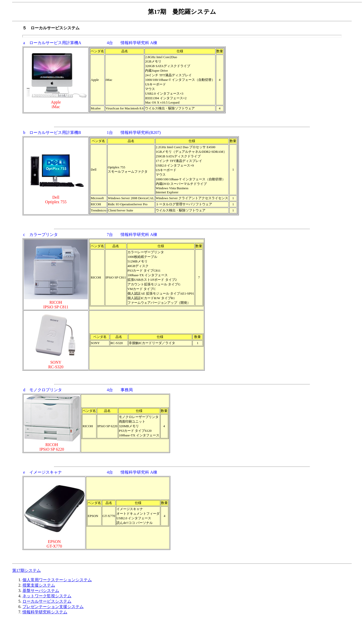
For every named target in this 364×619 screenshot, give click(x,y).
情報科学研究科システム (45, 612)
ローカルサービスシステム (47, 601)
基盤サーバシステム (41, 591)
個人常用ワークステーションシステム (57, 580)
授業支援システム (39, 585)
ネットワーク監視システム (47, 596)
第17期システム (27, 570)
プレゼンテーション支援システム (53, 607)
